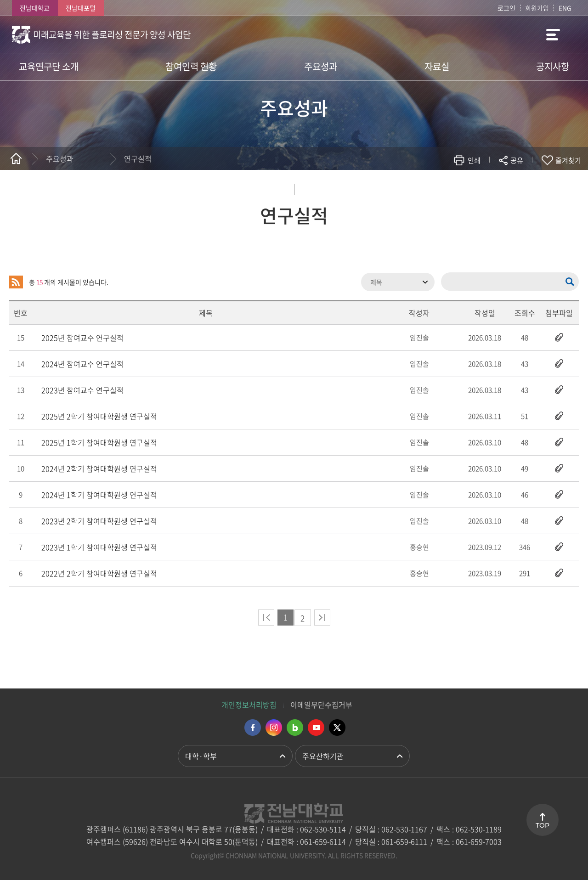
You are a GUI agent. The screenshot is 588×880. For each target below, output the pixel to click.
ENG (565, 8)
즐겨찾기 (568, 160)
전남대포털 (81, 8)
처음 (266, 618)
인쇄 (474, 160)
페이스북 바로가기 (253, 728)
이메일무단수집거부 (321, 705)
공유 (517, 160)
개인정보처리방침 (249, 705)
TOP (543, 825)
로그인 (506, 8)
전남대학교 (35, 8)
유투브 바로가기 (316, 728)
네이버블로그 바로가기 (295, 728)
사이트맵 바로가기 (553, 34)
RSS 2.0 (16, 282)
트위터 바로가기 (337, 728)
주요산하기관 (323, 756)
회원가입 (537, 8)
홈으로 (16, 158)
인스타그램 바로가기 (274, 728)
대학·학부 (201, 756)
